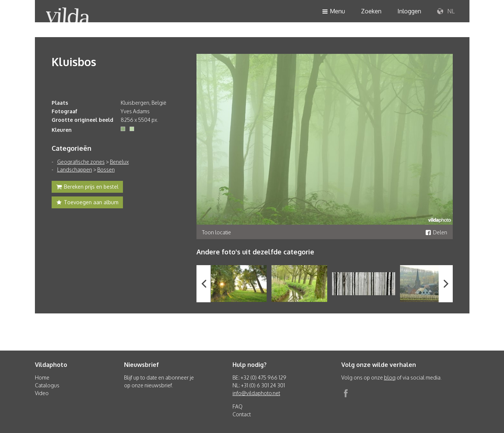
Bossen (106, 170)
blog (390, 377)
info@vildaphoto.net (256, 393)
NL (446, 12)
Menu (334, 12)
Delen (436, 232)
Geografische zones (81, 162)
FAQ (238, 406)
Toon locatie (217, 232)
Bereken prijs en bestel (87, 188)
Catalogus (47, 385)
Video (42, 393)
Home (42, 377)
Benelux (119, 162)
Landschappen (75, 170)
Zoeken (371, 11)
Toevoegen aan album (87, 203)
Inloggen (409, 11)
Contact (242, 414)
